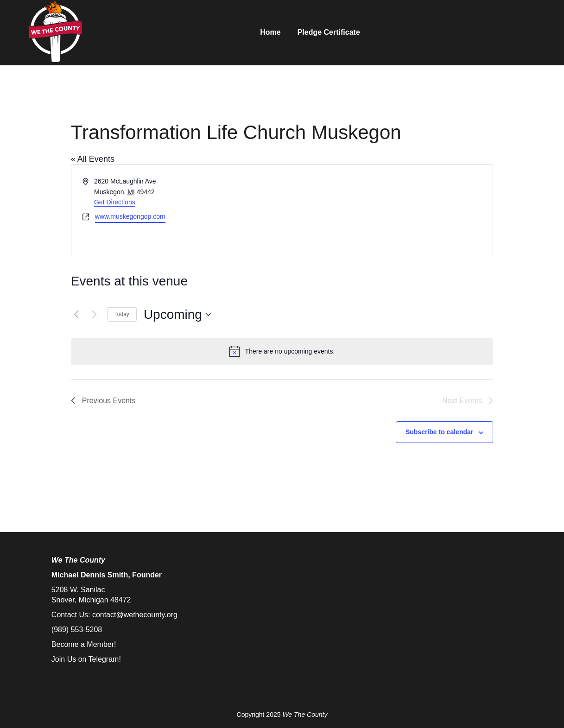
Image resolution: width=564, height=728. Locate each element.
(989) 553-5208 (77, 630)
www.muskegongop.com (130, 216)
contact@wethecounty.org (135, 615)
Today (122, 314)
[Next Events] (95, 315)
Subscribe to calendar (439, 432)
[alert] (282, 351)
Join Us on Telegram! (86, 659)
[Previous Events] (76, 315)
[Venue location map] (387, 211)
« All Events (93, 159)
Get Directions (115, 202)
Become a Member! (84, 644)
